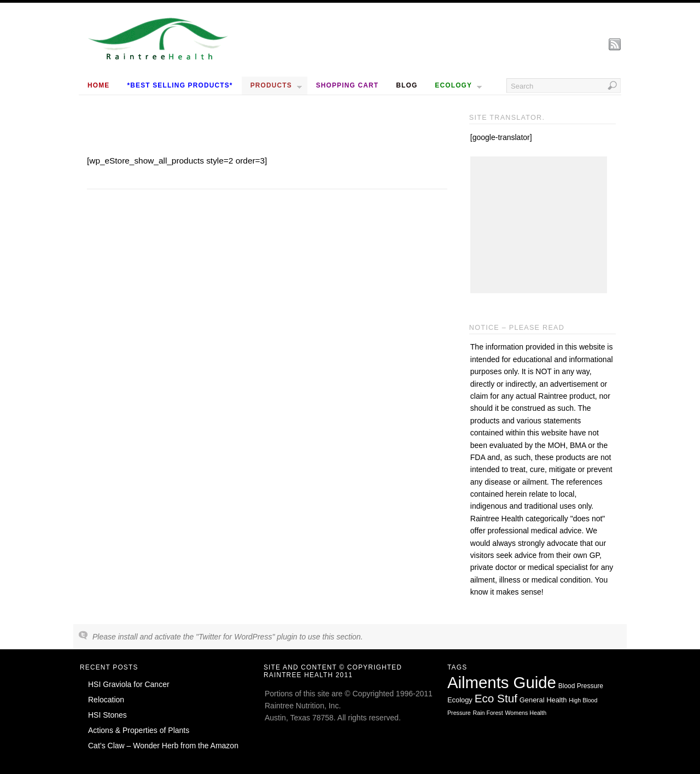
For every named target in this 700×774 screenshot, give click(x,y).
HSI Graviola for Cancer (129, 684)
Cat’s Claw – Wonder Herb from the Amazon (163, 746)
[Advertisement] (539, 225)
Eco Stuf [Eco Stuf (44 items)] (496, 698)
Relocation (106, 700)
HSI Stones (107, 715)
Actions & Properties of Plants (139, 730)
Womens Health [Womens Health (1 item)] (526, 713)
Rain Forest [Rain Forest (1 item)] (488, 713)
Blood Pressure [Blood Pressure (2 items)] (581, 686)
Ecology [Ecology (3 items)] (460, 700)
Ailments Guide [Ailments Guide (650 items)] (502, 682)
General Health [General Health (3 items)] (543, 700)
